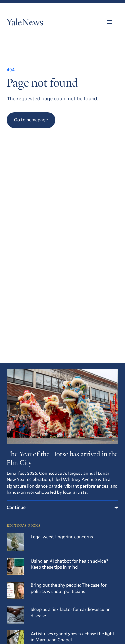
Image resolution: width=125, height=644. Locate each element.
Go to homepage (31, 120)
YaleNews (25, 23)
